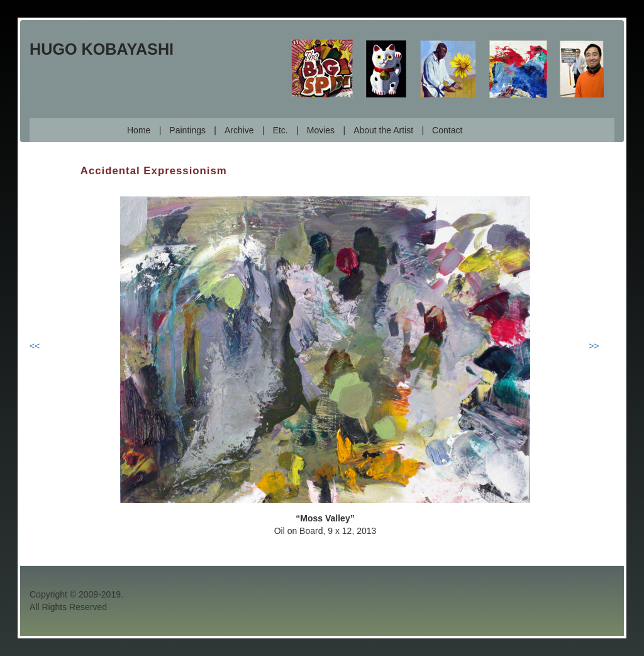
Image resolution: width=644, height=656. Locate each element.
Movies (321, 130)
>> (594, 346)
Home (139, 130)
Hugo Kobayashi (102, 49)
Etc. (280, 130)
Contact (447, 130)
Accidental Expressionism (154, 171)
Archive (239, 130)
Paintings (187, 130)
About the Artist (383, 130)
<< (35, 346)
